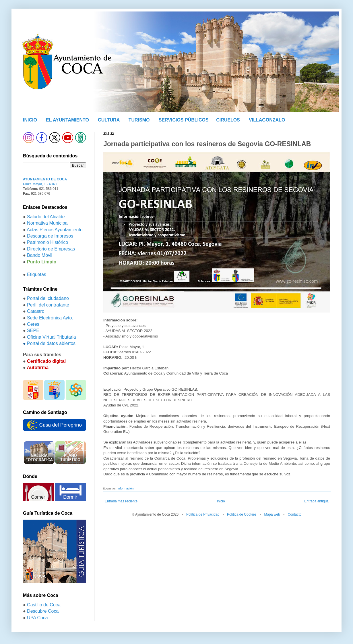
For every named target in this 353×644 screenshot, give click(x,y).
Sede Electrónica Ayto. (50, 318)
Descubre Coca (43, 611)
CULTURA (109, 120)
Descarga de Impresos (50, 236)
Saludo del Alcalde (46, 217)
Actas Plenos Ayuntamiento (55, 230)
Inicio (221, 501)
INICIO (30, 120)
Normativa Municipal (48, 223)
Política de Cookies (242, 514)
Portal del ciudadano (48, 298)
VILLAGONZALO (267, 120)
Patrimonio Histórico (47, 242)
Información (125, 488)
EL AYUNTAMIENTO (67, 120)
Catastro (36, 311)
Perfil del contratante (48, 305)
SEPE (33, 330)
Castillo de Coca (44, 605)
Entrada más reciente (121, 501)
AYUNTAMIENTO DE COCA (45, 179)
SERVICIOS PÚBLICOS (184, 120)
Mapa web (272, 514)
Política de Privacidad (203, 514)
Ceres (33, 324)
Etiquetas (37, 274)
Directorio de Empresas (51, 249)
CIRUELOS (228, 120)
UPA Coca (37, 618)
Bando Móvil (40, 255)
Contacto (294, 514)
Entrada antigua (316, 501)
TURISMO (139, 120)
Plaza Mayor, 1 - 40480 (41, 184)
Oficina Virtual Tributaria (51, 337)
